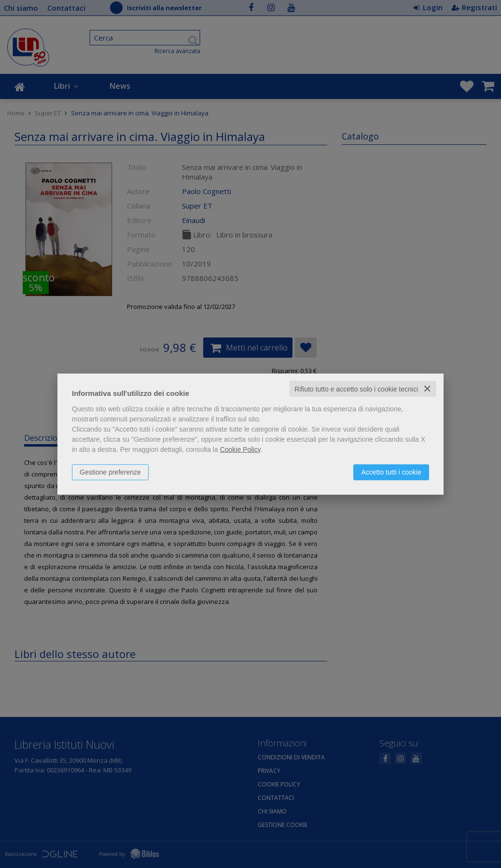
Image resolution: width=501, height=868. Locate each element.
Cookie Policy (240, 449)
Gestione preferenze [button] (110, 472)
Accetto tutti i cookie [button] (391, 472)
